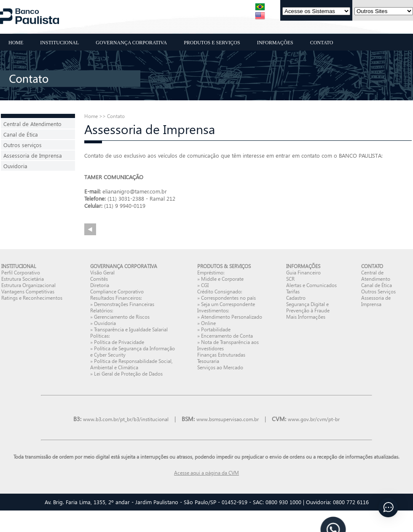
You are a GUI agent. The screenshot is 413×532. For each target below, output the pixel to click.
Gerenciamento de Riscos (122, 317)
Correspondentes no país (228, 298)
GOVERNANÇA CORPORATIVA (131, 43)
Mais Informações (306, 317)
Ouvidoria (15, 166)
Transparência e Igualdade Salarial (131, 329)
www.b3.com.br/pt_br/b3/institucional (126, 419)
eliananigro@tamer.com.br (135, 191)
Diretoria (100, 285)
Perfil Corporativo (21, 273)
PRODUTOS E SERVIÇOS (212, 43)
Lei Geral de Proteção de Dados (128, 374)
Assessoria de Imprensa (33, 155)
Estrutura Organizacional (28, 285)
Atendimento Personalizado (232, 317)
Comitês (99, 279)
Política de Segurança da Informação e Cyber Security (133, 352)
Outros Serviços (378, 292)
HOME (16, 43)
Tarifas (293, 292)
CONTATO (322, 43)
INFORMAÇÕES (275, 43)
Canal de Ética (21, 134)
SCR (290, 279)
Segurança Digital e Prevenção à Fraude (308, 307)
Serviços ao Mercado (220, 367)
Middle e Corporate (222, 279)
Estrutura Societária (23, 279)
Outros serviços (23, 145)
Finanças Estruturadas (221, 355)
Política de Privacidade (119, 342)
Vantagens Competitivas (28, 292)
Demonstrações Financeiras (124, 304)
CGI (205, 285)
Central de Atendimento (32, 124)
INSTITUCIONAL (59, 43)
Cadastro (296, 298)
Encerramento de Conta (227, 336)
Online (208, 323)
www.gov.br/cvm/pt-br (314, 419)
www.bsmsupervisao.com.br (228, 419)
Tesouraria (208, 361)
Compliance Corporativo (117, 292)
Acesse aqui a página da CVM (206, 473)
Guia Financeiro (303, 273)
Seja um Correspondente (228, 304)
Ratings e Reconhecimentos (32, 298)
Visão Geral (102, 273)
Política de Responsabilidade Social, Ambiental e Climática (131, 364)
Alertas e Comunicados (311, 285)
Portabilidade (216, 329)
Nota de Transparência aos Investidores (228, 345)
